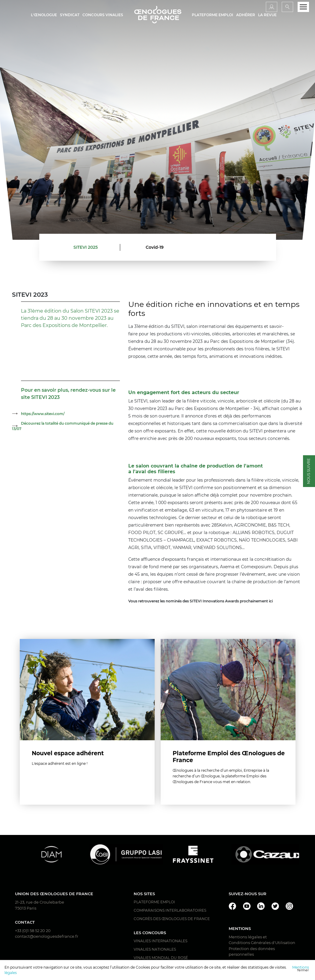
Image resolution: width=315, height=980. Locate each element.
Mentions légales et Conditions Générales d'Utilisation (262, 940)
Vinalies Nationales (155, 950)
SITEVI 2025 (86, 247)
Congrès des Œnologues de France (172, 919)
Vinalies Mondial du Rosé (161, 958)
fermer (303, 970)
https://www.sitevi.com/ (43, 414)
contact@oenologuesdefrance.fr (47, 937)
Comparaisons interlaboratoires (170, 911)
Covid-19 (155, 247)
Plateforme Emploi (154, 902)
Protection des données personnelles (252, 952)
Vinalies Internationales (160, 941)
